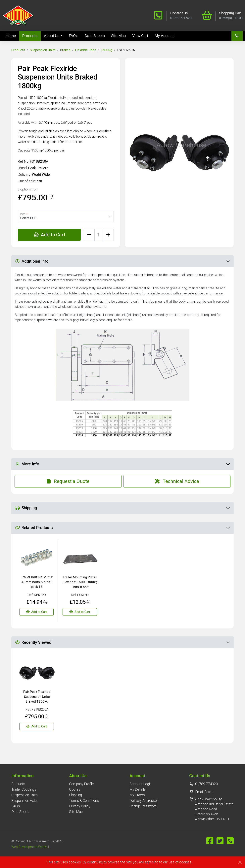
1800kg (107, 50)
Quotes (75, 789)
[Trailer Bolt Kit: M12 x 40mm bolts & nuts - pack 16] (36, 612)
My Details (138, 789)
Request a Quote (68, 481)
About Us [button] (52, 36)
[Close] (240, 862)
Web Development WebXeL (31, 847)
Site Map (119, 36)
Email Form (204, 792)
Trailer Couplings (24, 789)
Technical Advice (177, 481)
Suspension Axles (25, 801)
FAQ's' (16, 806)
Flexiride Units (86, 50)
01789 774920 (207, 784)
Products (30, 36)
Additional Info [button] (122, 261)
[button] (25, 776)
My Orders (137, 795)
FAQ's (73, 36)
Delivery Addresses (144, 801)
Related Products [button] (122, 528)
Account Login (141, 784)
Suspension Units (43, 50)
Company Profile (81, 784)
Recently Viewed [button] (122, 642)
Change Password (143, 806)
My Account (165, 36)
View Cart (140, 36)
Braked (65, 50)
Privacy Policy (80, 806)
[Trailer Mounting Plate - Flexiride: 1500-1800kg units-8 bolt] (80, 612)
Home (12, 35)
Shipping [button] (122, 508)
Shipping (75, 795)
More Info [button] (122, 464)
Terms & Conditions (84, 801)
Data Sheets (95, 36)
